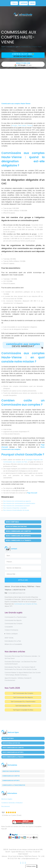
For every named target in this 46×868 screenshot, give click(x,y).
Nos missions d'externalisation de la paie (16, 510)
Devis (32, 3)
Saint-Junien (22, 125)
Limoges (14, 125)
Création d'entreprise (11, 630)
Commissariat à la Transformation (16, 617)
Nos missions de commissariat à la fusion (16, 506)
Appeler (24, 3)
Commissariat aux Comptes (14, 624)
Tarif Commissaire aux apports (23, 697)
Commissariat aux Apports (13, 620)
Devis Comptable (12, 522)
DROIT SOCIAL (9, 638)
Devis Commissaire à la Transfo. (19, 540)
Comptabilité (9, 627)
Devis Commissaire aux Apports (18, 536)
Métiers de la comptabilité (13, 644)
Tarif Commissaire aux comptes (23, 693)
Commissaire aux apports (11, 780)
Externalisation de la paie (13, 641)
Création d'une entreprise (11, 771)
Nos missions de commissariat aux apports (17, 501)
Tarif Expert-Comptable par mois (23, 710)
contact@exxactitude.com (17, 593)
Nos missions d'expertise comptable (15, 508)
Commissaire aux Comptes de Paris (26, 604)
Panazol (30, 125)
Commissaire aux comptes (11, 776)
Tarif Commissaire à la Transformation (23, 702)
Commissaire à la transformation (14, 785)
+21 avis (23, 64)
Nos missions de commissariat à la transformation (19, 503)
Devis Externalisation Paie (16, 527)
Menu (14, 3)
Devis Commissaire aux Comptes (18, 531)
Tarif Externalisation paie (23, 706)
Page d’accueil (32, 493)
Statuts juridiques (12, 634)
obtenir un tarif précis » (23, 56)
